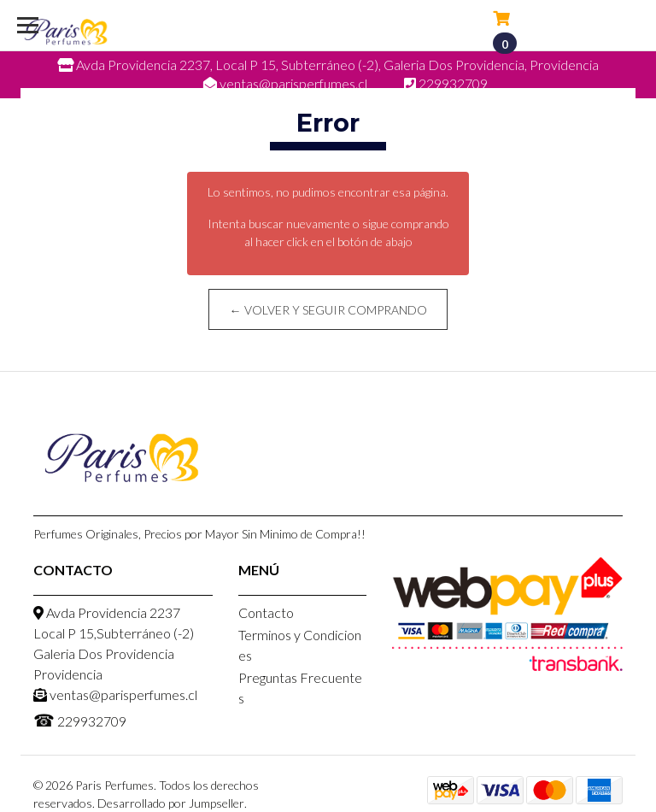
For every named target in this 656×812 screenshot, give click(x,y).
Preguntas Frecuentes (300, 688)
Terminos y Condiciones (300, 645)
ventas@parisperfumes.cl (115, 694)
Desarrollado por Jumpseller (171, 803)
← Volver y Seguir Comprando (328, 310)
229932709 (80, 720)
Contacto (266, 612)
